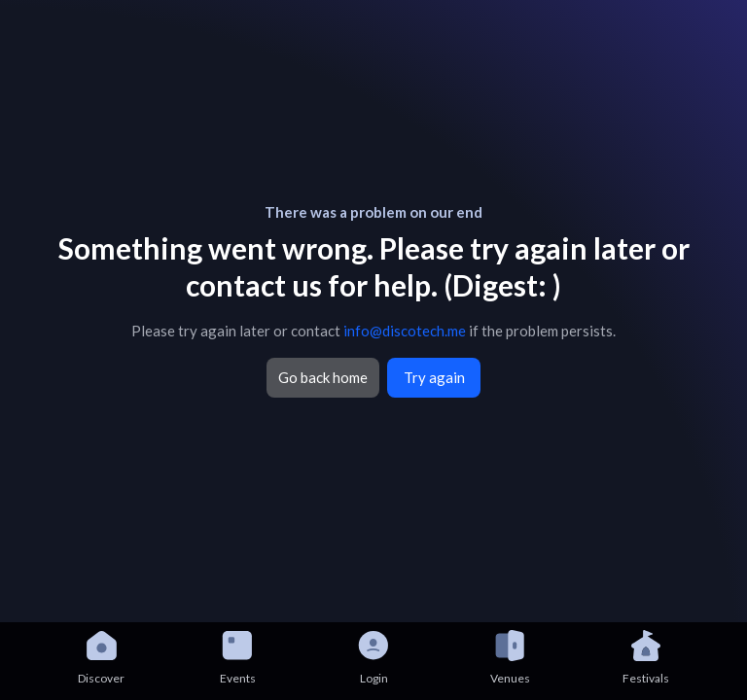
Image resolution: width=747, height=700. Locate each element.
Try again (434, 377)
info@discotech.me (405, 331)
